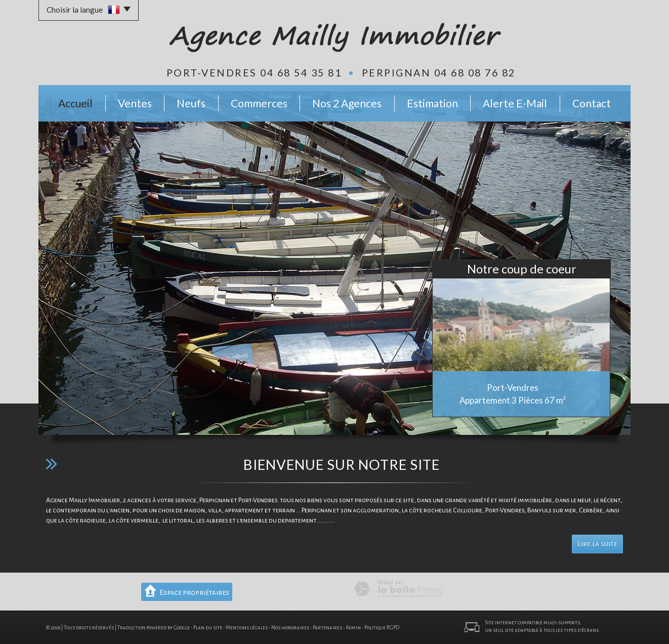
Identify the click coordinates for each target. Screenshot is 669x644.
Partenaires (327, 628)
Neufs (191, 103)
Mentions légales (247, 628)
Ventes (135, 103)
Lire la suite (597, 544)
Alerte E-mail (515, 103)
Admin (353, 628)
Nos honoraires (290, 628)
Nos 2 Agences (347, 103)
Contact (592, 103)
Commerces (259, 103)
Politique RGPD (382, 628)
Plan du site (208, 628)
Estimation (432, 103)
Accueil (75, 103)
